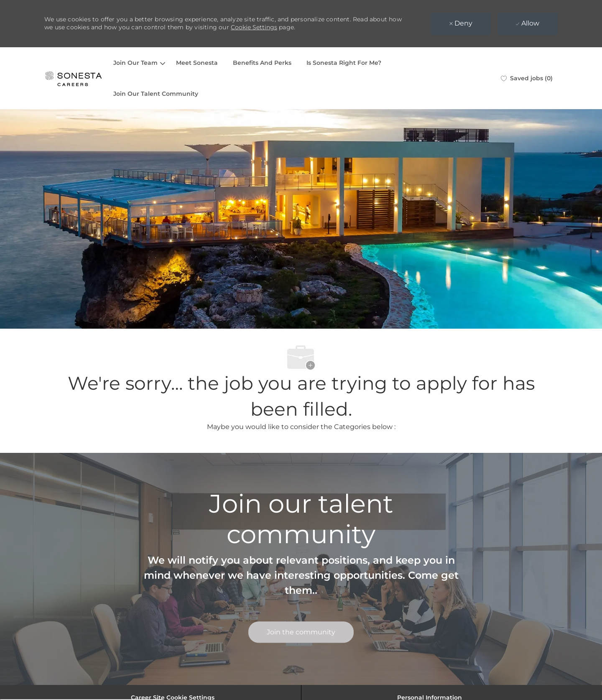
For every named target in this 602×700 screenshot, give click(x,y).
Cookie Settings (254, 27)
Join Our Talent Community (156, 94)
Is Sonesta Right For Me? (344, 63)
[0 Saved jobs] (527, 78)
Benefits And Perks (262, 63)
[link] (301, 632)
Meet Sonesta (197, 63)
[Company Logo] (74, 78)
